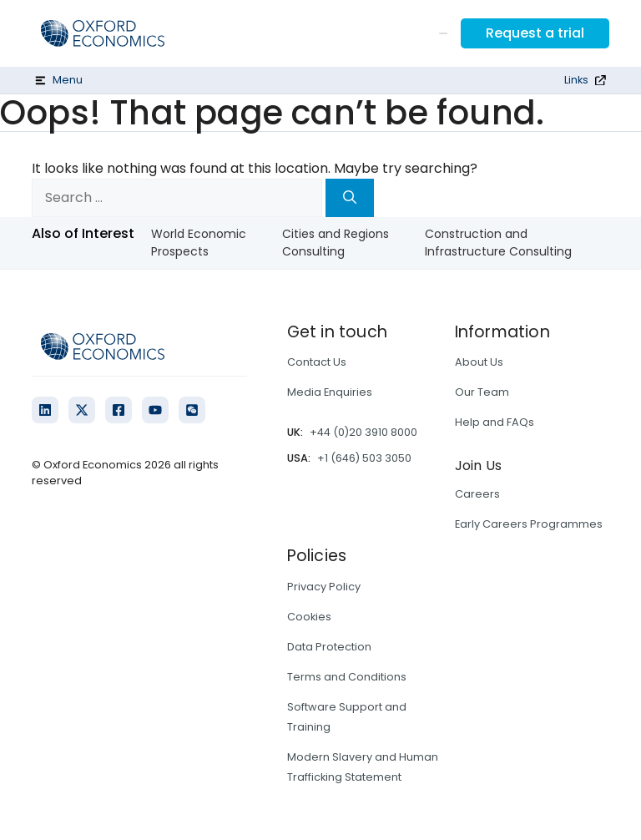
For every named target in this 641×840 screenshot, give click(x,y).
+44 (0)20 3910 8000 (363, 432)
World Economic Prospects (199, 243)
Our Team (482, 392)
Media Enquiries (330, 392)
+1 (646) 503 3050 (364, 458)
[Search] (350, 198)
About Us (479, 362)
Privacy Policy (324, 587)
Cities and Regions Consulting (336, 243)
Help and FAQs (495, 422)
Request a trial (535, 33)
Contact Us (317, 362)
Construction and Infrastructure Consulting (498, 243)
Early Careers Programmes (529, 524)
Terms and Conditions (347, 677)
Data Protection (329, 647)
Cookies (309, 617)
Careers (477, 494)
